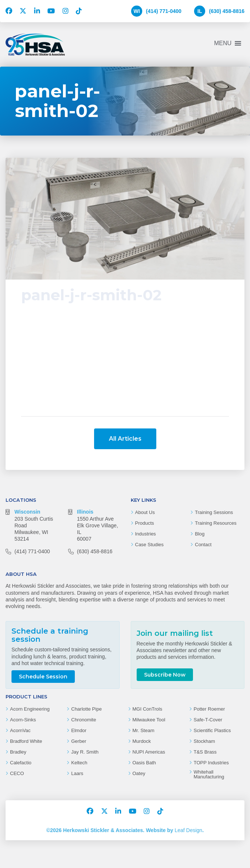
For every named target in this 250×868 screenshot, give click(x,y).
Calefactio (21, 731)
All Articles (125, 407)
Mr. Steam (144, 699)
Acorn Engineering (30, 677)
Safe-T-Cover (208, 688)
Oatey (139, 742)
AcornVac (20, 699)
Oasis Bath (144, 731)
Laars (77, 742)
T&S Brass (205, 720)
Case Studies (149, 513)
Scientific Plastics (212, 699)
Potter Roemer (209, 677)
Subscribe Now (165, 637)
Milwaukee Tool (149, 688)
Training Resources (216, 492)
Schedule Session (43, 645)
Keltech (79, 731)
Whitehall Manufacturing (209, 743)
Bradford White (26, 710)
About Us (145, 481)
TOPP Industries (211, 731)
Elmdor (79, 699)
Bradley (18, 720)
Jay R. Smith (85, 720)
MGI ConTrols (147, 677)
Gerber (79, 710)
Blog (200, 502)
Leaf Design (188, 799)
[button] (223, 43)
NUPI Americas (149, 720)
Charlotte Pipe (86, 677)
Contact (203, 513)
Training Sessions (214, 481)
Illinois (85, 480)
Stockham (204, 710)
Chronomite (84, 688)
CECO (17, 742)
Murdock (142, 710)
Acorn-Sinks (23, 688)
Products (145, 492)
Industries (146, 502)
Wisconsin (27, 480)
